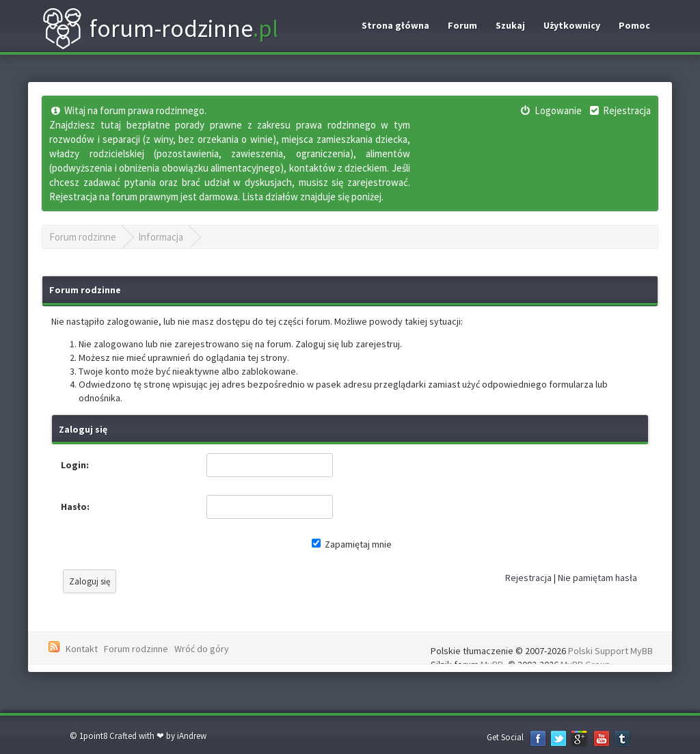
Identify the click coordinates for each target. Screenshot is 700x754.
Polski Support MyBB (610, 651)
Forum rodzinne (83, 237)
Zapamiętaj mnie (352, 544)
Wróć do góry (202, 649)
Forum (462, 25)
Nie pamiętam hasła (597, 578)
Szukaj (510, 25)
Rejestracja (528, 578)
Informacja (161, 237)
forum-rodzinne (160, 29)
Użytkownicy (572, 25)
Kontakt (82, 649)
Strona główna (395, 25)
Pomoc (634, 25)
